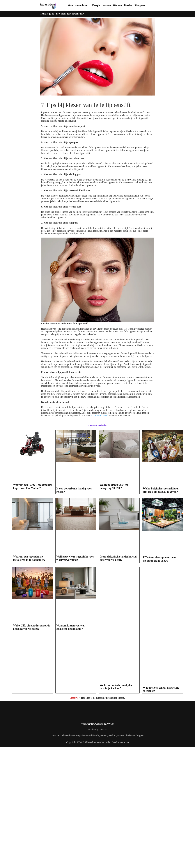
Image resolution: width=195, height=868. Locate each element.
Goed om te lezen (78, 5)
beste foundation (99, 416)
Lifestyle (95, 5)
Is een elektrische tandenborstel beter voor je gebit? (118, 677)
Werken (117, 5)
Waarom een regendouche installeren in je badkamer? (29, 677)
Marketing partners (97, 850)
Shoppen (140, 5)
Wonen (107, 5)
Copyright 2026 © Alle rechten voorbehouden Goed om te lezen (98, 863)
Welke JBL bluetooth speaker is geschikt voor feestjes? (32, 808)
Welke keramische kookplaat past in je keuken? (117, 808)
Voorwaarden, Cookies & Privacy (98, 845)
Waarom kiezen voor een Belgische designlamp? (71, 808)
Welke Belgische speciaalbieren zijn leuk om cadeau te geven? (161, 550)
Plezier (128, 5)
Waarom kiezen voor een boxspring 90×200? (114, 539)
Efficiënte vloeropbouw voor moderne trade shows (159, 680)
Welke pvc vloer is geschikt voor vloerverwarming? (75, 677)
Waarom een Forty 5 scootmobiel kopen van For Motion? (32, 539)
